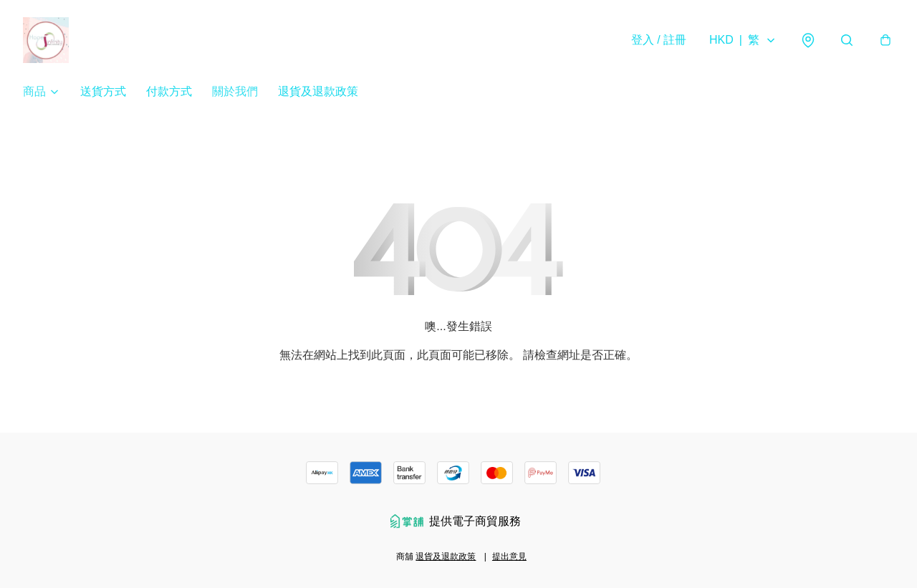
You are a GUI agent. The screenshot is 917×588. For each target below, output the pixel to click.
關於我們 (235, 91)
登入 (659, 40)
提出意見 (509, 556)
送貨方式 (103, 91)
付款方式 (169, 91)
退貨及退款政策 (318, 91)
